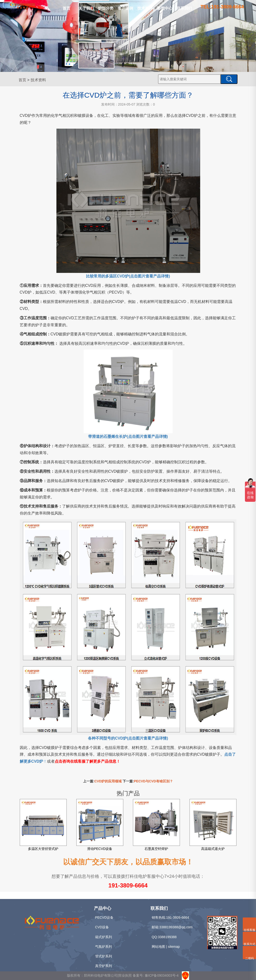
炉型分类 (106, 8)
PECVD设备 (104, 917)
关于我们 (86, 8)
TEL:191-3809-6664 (222, 7)
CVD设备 (102, 927)
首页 (66, 8)
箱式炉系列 (104, 937)
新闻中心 (165, 8)
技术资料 (145, 8)
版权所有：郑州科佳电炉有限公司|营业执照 (100, 975)
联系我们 (184, 8)
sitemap (174, 947)
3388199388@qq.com (176, 927)
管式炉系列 (104, 956)
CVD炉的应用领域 (108, 781)
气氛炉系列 (104, 947)
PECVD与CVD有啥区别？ (153, 781)
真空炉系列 (104, 966)
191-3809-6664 (128, 885)
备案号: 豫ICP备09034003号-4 (156, 975)
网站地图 (158, 947)
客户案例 (125, 8)
